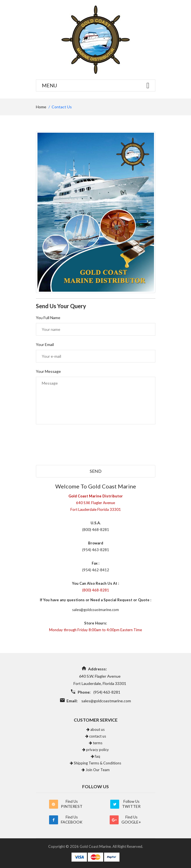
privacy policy (95, 750)
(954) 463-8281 (107, 692)
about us (95, 729)
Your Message (48, 371)
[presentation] (79, 448)
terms (96, 743)
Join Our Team (96, 770)
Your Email (45, 344)
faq (95, 756)
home (41, 107)
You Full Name (48, 318)
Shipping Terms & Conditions (95, 763)
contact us (96, 736)
